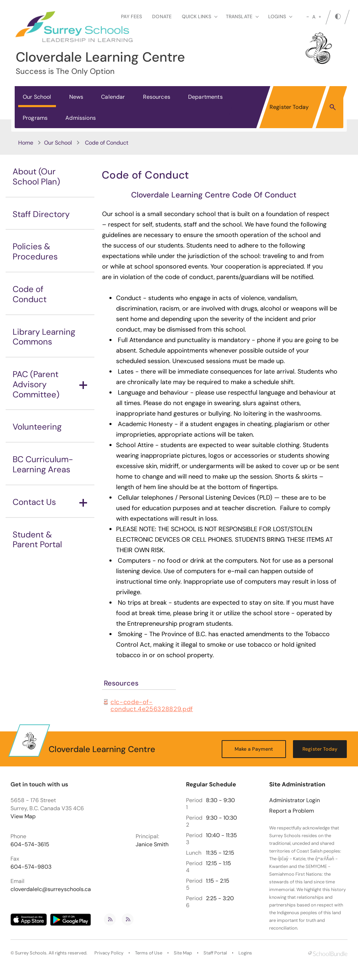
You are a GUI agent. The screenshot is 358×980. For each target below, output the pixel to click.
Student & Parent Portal (37, 540)
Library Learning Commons (44, 337)
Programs (35, 118)
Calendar (113, 97)
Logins (245, 953)
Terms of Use (149, 953)
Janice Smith (152, 845)
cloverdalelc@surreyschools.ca (51, 889)
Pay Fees (131, 16)
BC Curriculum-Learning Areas (43, 464)
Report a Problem (292, 811)
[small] (308, 17)
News (76, 97)
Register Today (289, 107)
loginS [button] (280, 16)
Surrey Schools (31, 953)
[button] (333, 107)
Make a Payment (254, 749)
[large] (320, 17)
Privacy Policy (109, 953)
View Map (23, 816)
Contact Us (50, 502)
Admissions (81, 118)
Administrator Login (295, 800)
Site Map (183, 953)
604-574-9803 (31, 867)
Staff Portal (215, 953)
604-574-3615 (30, 845)
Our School (37, 97)
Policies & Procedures (35, 251)
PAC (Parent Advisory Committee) (50, 384)
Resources (157, 97)
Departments (205, 97)
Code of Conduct (30, 294)
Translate (242, 16)
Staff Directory (41, 214)
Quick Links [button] (200, 16)
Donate (162, 16)
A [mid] (314, 17)
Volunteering (37, 427)
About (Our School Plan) (36, 176)
